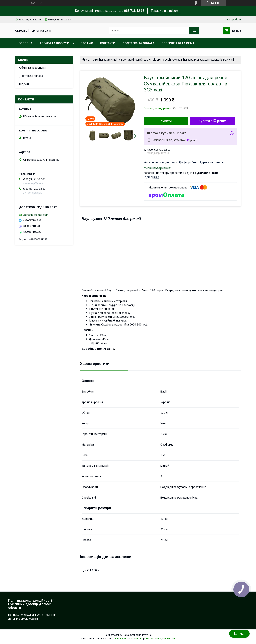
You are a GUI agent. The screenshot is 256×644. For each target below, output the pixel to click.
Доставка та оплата (138, 43)
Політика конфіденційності (160, 639)
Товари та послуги (54, 43)
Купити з (212, 121)
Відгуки (24, 84)
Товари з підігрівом (164, 11)
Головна (25, 43)
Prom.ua (147, 635)
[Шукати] (194, 31)
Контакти (108, 43)
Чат (239, 634)
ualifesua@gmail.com (36, 215)
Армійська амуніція (106, 60)
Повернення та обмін (178, 43)
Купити (166, 121)
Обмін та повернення (33, 68)
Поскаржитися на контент (128, 639)
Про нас (87, 43)
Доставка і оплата (31, 76)
